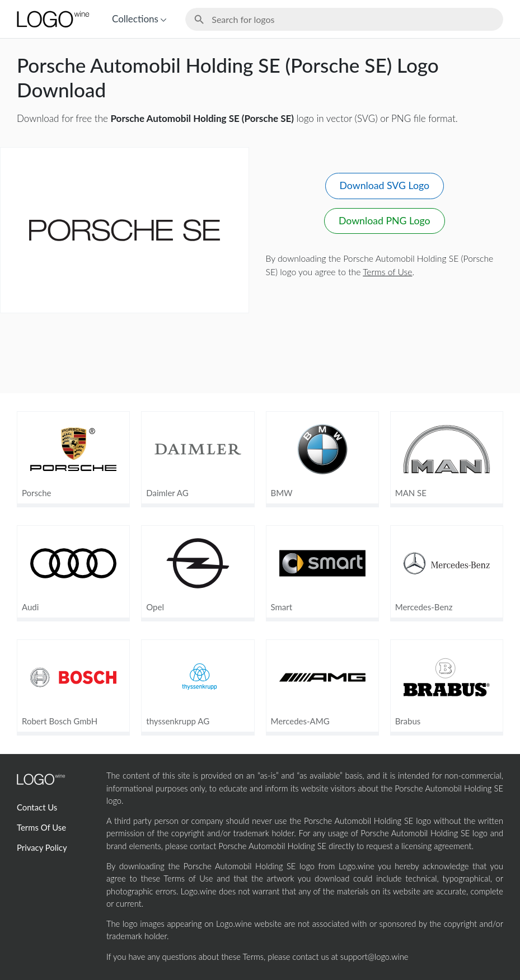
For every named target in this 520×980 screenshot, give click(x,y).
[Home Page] (52, 19)
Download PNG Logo (385, 221)
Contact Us (37, 807)
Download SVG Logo (385, 185)
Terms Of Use (41, 827)
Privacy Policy (42, 847)
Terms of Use (387, 272)
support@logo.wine (374, 957)
